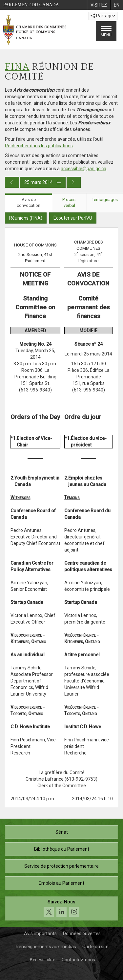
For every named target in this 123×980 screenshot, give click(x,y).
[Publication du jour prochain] (74, 182)
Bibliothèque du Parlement (62, 849)
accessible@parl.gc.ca (83, 169)
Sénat (62, 832)
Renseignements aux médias (46, 947)
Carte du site (95, 947)
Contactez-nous (78, 960)
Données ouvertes (82, 934)
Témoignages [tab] (105, 200)
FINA (17, 67)
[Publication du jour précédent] (12, 182)
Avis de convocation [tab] (29, 203)
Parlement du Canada (31, 5)
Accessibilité (42, 960)
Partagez (103, 16)
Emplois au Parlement (61, 883)
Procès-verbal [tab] (70, 203)
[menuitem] (99, 5)
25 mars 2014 (43, 182)
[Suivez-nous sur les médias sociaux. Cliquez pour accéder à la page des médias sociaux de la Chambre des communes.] (61, 908)
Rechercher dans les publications (39, 146)
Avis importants (40, 934)
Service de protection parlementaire (61, 866)
